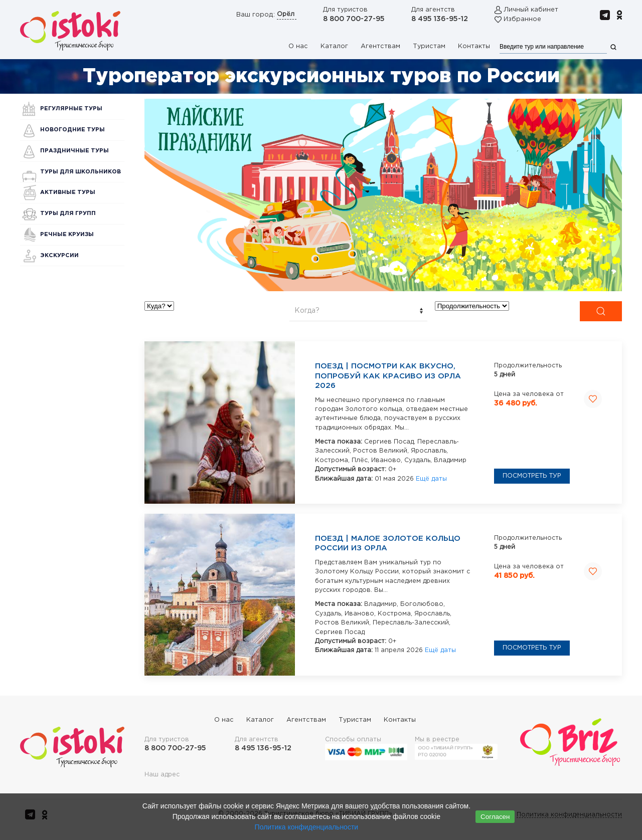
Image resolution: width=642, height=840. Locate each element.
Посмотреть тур (532, 476)
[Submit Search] (601, 311)
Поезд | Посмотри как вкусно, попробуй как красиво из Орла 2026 (388, 376)
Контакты (474, 46)
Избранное (522, 19)
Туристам (429, 46)
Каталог (334, 46)
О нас (298, 46)
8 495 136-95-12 (440, 19)
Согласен (495, 817)
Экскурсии (59, 256)
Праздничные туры (74, 151)
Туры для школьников (81, 172)
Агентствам (380, 46)
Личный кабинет (531, 10)
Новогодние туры (72, 130)
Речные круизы (67, 235)
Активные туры (68, 192)
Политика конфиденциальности (307, 827)
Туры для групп (68, 214)
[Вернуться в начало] (70, 31)
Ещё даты (431, 479)
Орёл (287, 14)
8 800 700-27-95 (354, 19)
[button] (383, 195)
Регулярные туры (71, 109)
